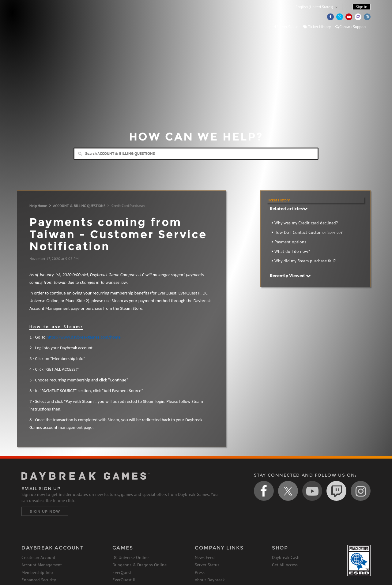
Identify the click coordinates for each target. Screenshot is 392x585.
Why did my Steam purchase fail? (305, 261)
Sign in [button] (362, 7)
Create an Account (38, 557)
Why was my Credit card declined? (306, 223)
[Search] (196, 154)
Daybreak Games (49, 17)
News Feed (205, 557)
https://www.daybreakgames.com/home (84, 337)
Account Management (42, 565)
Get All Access (285, 565)
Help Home (38, 206)
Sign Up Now (45, 511)
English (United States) (314, 7)
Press (200, 572)
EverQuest (122, 572)
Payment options (290, 242)
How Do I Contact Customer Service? (308, 232)
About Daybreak (210, 580)
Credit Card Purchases (128, 206)
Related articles (289, 208)
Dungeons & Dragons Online (139, 565)
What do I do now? (292, 251)
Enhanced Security (39, 580)
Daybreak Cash (286, 557)
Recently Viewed (290, 276)
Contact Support (351, 27)
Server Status (286, 27)
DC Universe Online (130, 557)
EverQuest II (124, 580)
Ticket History (317, 27)
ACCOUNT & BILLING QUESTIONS (79, 206)
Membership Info (37, 572)
